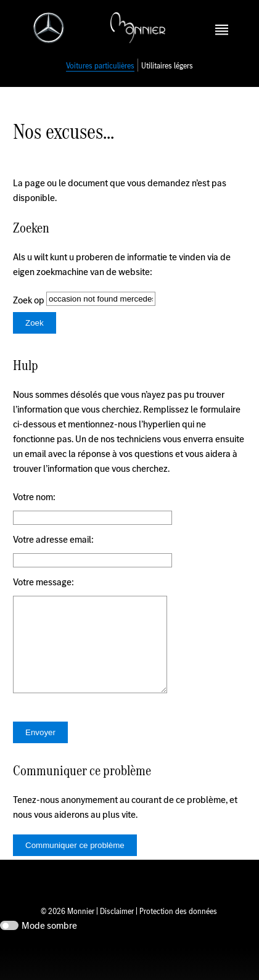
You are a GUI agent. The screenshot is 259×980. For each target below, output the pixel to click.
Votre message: (43, 595)
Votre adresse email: (53, 553)
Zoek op (30, 314)
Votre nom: (34, 510)
